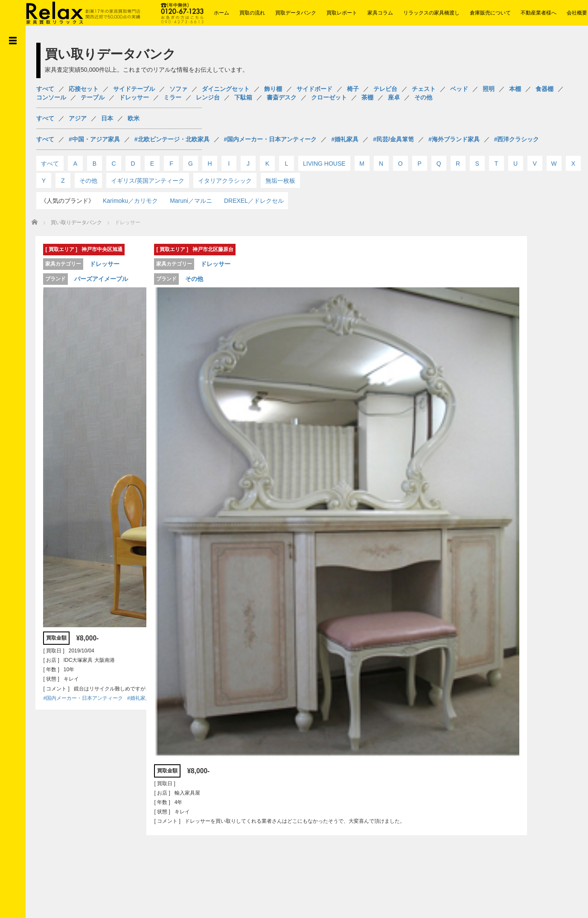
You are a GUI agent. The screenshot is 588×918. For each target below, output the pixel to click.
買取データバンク (296, 13)
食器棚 (544, 89)
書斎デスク (282, 97)
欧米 (134, 118)
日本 (107, 118)
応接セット (84, 89)
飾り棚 (273, 89)
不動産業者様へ (539, 13)
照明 (489, 89)
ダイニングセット (226, 89)
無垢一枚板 (280, 181)
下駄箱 (243, 97)
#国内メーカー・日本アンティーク (271, 139)
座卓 (394, 97)
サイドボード (314, 89)
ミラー (172, 97)
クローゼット (329, 97)
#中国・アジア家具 (94, 139)
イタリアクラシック (225, 181)
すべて (45, 89)
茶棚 (367, 97)
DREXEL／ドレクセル (254, 201)
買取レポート (342, 13)
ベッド (459, 89)
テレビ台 (385, 89)
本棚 (515, 89)
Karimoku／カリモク (130, 201)
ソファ (178, 89)
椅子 (353, 89)
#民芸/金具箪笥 (393, 139)
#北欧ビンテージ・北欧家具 (172, 139)
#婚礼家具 (345, 139)
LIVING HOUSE (324, 164)
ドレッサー (134, 97)
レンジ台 (208, 97)
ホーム (221, 13)
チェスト (424, 89)
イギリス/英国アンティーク (148, 181)
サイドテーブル (134, 89)
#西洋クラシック (517, 139)
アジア (78, 118)
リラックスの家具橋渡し (431, 13)
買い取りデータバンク (76, 222)
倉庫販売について (490, 13)
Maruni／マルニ (191, 201)
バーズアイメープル (97, 278)
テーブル (93, 97)
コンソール (51, 97)
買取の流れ (252, 13)
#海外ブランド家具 (454, 139)
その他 (423, 97)
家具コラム (380, 13)
